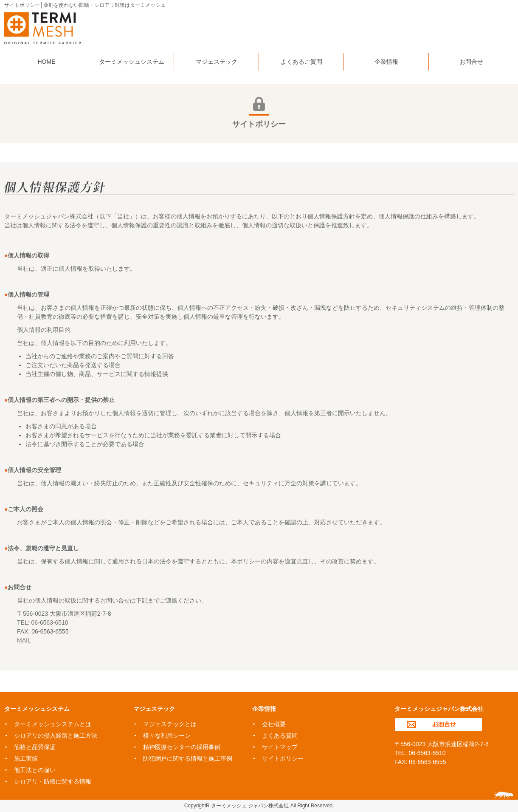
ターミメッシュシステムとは (53, 724)
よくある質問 (280, 736)
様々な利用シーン (167, 736)
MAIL (24, 640)
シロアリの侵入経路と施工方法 (56, 736)
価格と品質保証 (35, 747)
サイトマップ (280, 747)
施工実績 (26, 758)
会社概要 (274, 724)
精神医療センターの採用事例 (182, 747)
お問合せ (438, 724)
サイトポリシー (283, 758)
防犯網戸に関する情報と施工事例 (188, 758)
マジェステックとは (170, 724)
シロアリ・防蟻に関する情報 (53, 781)
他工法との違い (35, 770)
